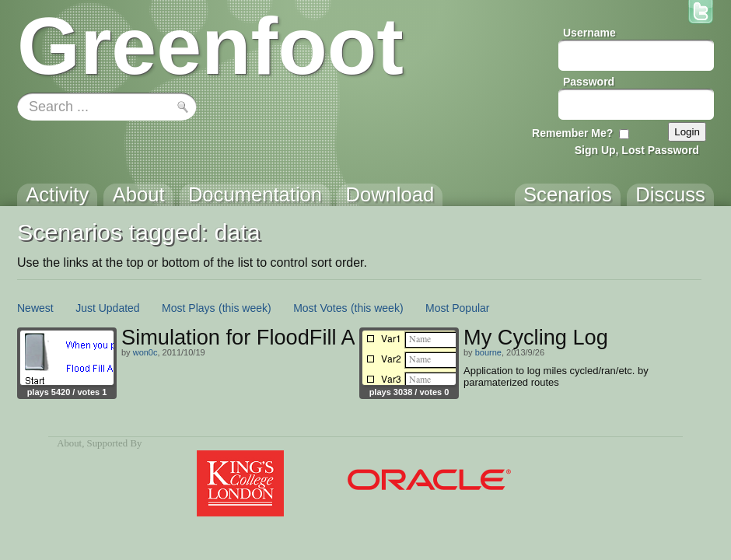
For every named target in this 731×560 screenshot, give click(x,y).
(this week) (245, 308)
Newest (35, 308)
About (69, 443)
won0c (145, 352)
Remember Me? (572, 133)
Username (589, 33)
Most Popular (457, 308)
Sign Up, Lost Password (637, 150)
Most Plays (188, 308)
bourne (488, 352)
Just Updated (108, 308)
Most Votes (320, 308)
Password (589, 82)
